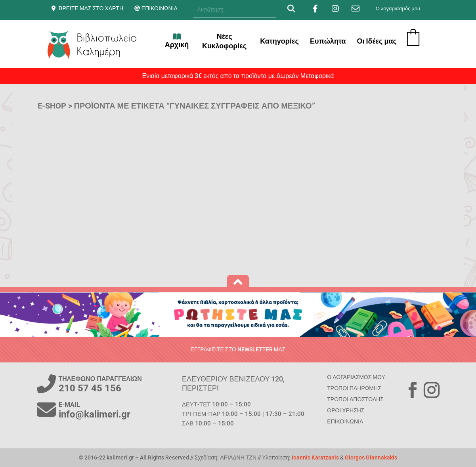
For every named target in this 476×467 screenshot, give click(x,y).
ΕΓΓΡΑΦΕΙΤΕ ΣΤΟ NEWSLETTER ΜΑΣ (238, 349)
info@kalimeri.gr (95, 414)
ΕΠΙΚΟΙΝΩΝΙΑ (160, 8)
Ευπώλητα (328, 41)
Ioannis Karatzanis (315, 457)
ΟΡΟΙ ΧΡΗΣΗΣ (346, 410)
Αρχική (177, 41)
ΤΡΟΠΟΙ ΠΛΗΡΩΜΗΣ (354, 388)
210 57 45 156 (90, 388)
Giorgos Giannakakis (371, 457)
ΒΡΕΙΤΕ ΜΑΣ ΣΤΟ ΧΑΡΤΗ (91, 8)
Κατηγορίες (279, 41)
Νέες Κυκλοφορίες (224, 41)
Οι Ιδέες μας (377, 41)
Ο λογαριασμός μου (398, 9)
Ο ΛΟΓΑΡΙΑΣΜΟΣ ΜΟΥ (356, 377)
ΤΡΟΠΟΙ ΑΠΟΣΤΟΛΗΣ (355, 399)
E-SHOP (52, 106)
